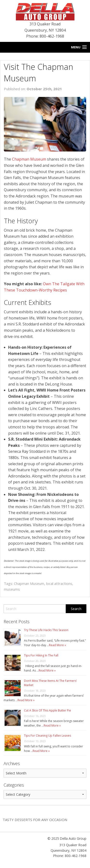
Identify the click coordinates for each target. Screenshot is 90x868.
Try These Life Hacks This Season (46, 630)
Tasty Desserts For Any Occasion (35, 820)
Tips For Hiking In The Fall (41, 655)
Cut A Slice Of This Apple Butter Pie (48, 710)
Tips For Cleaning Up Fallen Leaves (48, 736)
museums (12, 589)
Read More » (57, 645)
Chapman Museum (29, 159)
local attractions (59, 583)
